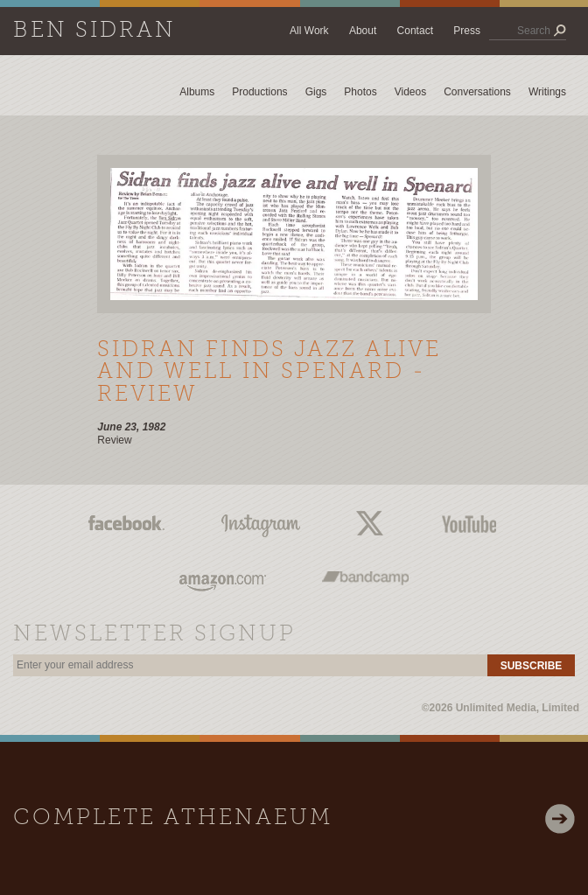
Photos (360, 92)
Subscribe (532, 666)
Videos (410, 92)
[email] (250, 665)
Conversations (477, 92)
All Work (309, 31)
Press (467, 31)
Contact (415, 31)
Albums (197, 92)
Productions (259, 92)
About (363, 31)
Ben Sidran (94, 31)
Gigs (316, 92)
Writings (547, 92)
